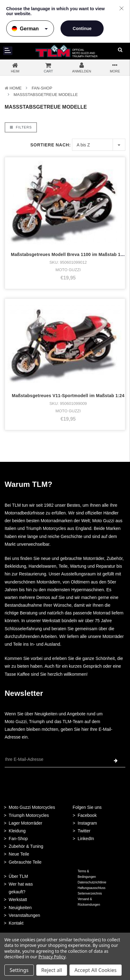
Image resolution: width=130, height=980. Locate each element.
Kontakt (16, 923)
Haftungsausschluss (92, 888)
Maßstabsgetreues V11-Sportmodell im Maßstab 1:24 (68, 396)
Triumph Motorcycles (29, 815)
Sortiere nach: (51, 145)
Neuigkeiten (20, 908)
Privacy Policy (52, 957)
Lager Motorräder (25, 823)
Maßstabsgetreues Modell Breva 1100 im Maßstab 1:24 (69, 254)
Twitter (84, 831)
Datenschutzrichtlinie (92, 882)
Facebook (87, 815)
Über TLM (18, 876)
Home (16, 88)
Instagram (87, 823)
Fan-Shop (42, 88)
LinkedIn (86, 839)
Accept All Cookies (96, 970)
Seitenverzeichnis (90, 893)
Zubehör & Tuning (26, 846)
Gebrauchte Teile (25, 862)
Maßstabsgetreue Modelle (46, 95)
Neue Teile (19, 854)
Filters (21, 127)
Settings (19, 970)
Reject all (52, 970)
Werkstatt (18, 900)
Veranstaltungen (24, 915)
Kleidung (17, 831)
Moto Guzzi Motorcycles (32, 807)
